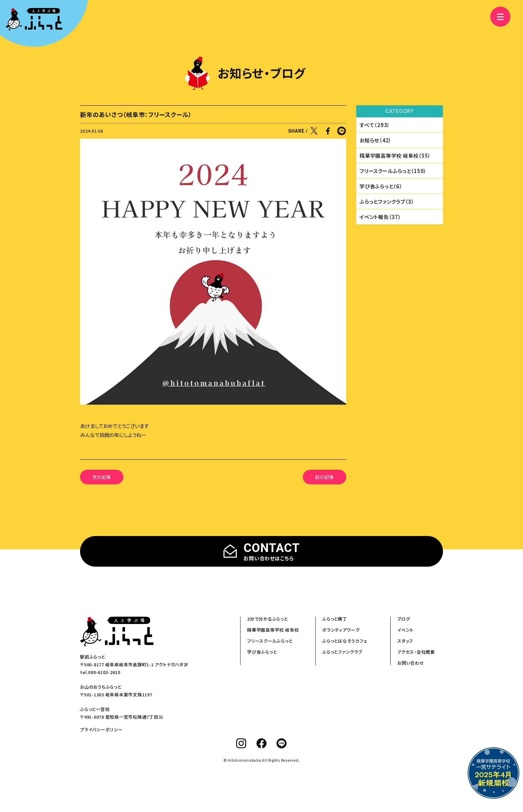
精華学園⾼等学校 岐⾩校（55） (395, 155)
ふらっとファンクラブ (342, 652)
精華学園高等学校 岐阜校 (273, 630)
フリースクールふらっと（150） (393, 171)
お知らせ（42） (376, 140)
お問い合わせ (411, 663)
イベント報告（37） (380, 217)
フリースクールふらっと (270, 641)
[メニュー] (496, 17)
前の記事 (325, 477)
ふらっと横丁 (335, 619)
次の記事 (102, 477)
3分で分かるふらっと (268, 619)
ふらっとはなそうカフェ (345, 641)
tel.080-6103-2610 (100, 672)
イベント (405, 630)
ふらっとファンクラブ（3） (387, 201)
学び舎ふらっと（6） (381, 186)
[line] (282, 743)
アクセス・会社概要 (416, 652)
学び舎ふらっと (262, 652)
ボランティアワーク (341, 630)
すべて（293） (375, 125)
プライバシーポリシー (101, 729)
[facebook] (262, 743)
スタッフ (405, 641)
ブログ (404, 619)
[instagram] (241, 743)
